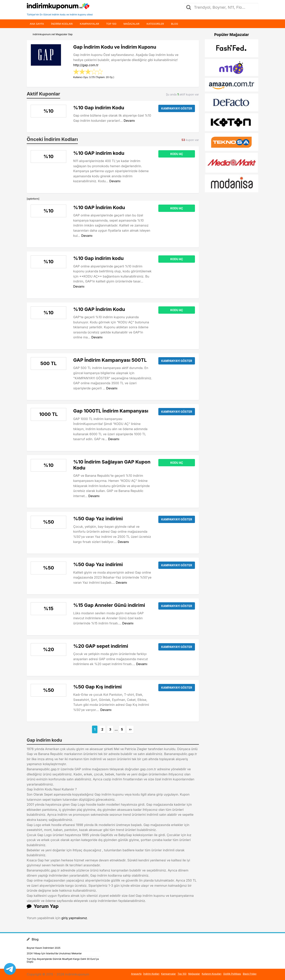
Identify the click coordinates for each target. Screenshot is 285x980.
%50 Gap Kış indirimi (97, 687)
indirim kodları (62, 24)
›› (130, 729)
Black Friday (250, 974)
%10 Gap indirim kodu (98, 258)
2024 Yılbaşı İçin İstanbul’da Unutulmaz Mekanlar (54, 953)
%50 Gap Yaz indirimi (98, 519)
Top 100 (111, 24)
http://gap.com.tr (86, 65)
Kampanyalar (89, 24)
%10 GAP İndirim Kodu (99, 207)
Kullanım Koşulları (212, 974)
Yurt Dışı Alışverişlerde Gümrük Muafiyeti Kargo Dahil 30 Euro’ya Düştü (63, 960)
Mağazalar (131, 24)
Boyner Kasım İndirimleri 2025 (44, 948)
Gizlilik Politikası (232, 974)
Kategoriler (155, 24)
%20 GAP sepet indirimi (101, 646)
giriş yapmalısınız (74, 918)
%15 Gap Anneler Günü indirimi (109, 605)
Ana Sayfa (37, 24)
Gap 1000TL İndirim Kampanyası (111, 411)
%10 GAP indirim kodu (99, 153)
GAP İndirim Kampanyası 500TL (110, 360)
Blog (174, 24)
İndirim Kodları (151, 974)
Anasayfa (136, 974)
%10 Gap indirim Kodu (99, 108)
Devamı (129, 121)
